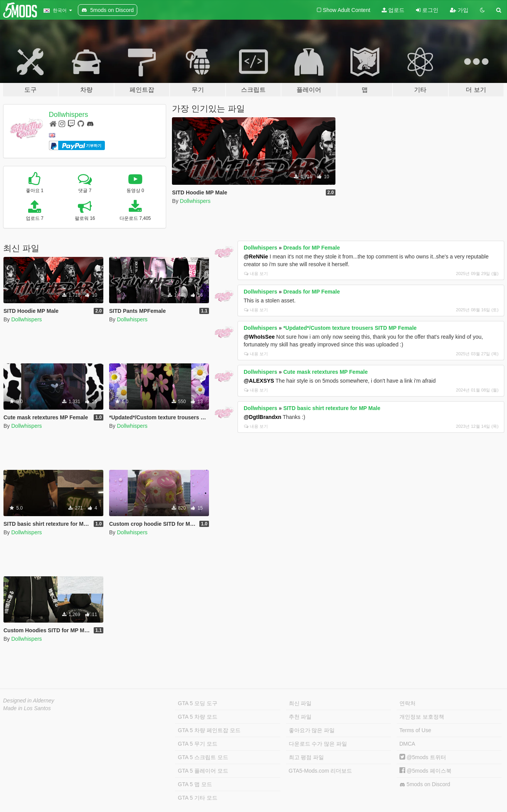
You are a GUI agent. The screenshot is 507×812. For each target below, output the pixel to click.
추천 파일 (300, 717)
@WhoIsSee (259, 337)
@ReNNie (256, 257)
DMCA (407, 744)
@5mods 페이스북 (425, 771)
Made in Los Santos (27, 708)
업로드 (393, 10)
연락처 (408, 703)
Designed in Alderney (29, 701)
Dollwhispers (69, 115)
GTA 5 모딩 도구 (197, 703)
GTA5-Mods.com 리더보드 (321, 771)
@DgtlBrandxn (263, 417)
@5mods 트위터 (423, 757)
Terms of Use (415, 730)
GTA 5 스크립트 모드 (203, 757)
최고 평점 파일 (307, 757)
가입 (459, 10)
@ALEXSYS (259, 381)
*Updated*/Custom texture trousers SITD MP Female (350, 328)
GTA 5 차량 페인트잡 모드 (209, 730)
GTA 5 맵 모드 (195, 784)
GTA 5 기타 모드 (197, 798)
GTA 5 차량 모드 (197, 717)
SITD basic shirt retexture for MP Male (332, 408)
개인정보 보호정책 (422, 717)
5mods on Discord (425, 784)
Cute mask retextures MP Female (326, 372)
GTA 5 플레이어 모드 (203, 771)
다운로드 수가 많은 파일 (318, 744)
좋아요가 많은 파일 (312, 730)
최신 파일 (300, 703)
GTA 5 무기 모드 (197, 744)
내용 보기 (256, 273)
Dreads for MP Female (312, 248)
